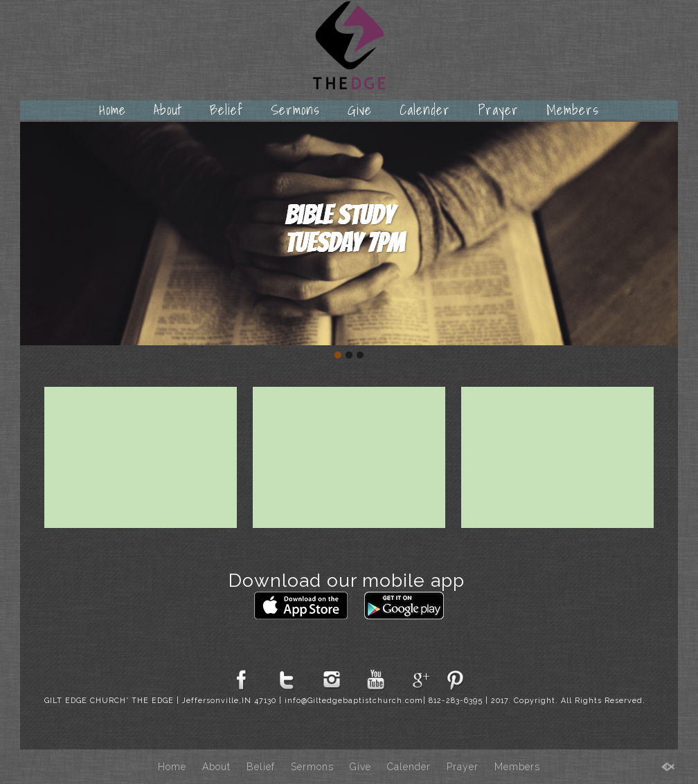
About (168, 110)
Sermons (295, 110)
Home (113, 110)
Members (573, 110)
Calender (425, 110)
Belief (226, 110)
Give (360, 110)
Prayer (498, 110)
